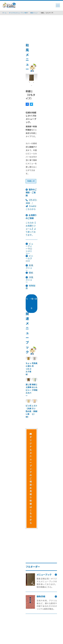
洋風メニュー (29, 280)
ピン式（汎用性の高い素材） (28, 411)
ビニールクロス (29, 259)
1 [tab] (30, 79)
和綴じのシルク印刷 (35, 387)
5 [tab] (31, 86)
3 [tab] (30, 82)
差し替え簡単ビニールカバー (28, 390)
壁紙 (31, 273)
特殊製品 (30, 287)
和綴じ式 (31, 181)
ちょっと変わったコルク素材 (28, 369)
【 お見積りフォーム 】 (31, 226)
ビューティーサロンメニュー (29, 249)
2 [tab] (33, 79)
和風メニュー (29, 268)
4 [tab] (33, 82)
